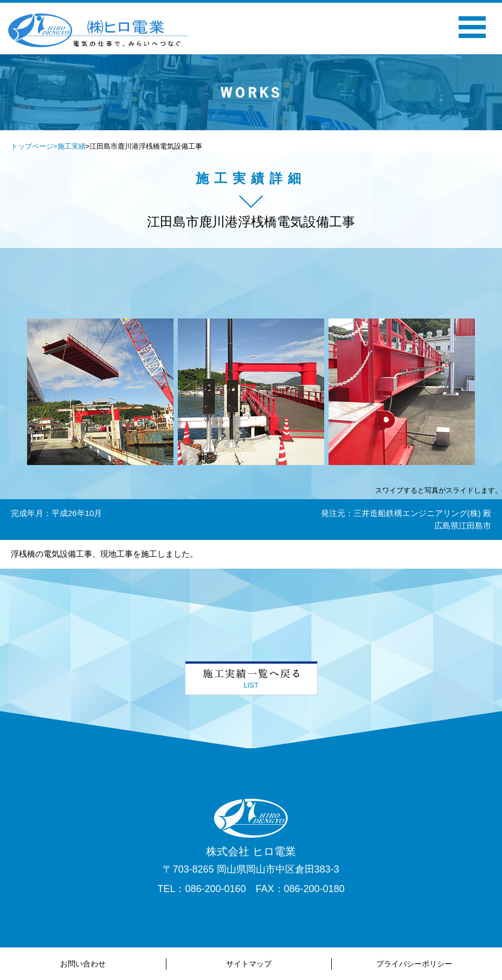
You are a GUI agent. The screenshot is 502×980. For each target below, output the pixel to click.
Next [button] (366, 107)
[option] (251, 92)
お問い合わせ (83, 964)
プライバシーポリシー (414, 964)
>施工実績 (69, 146)
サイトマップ (249, 964)
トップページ (32, 146)
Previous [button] (136, 107)
